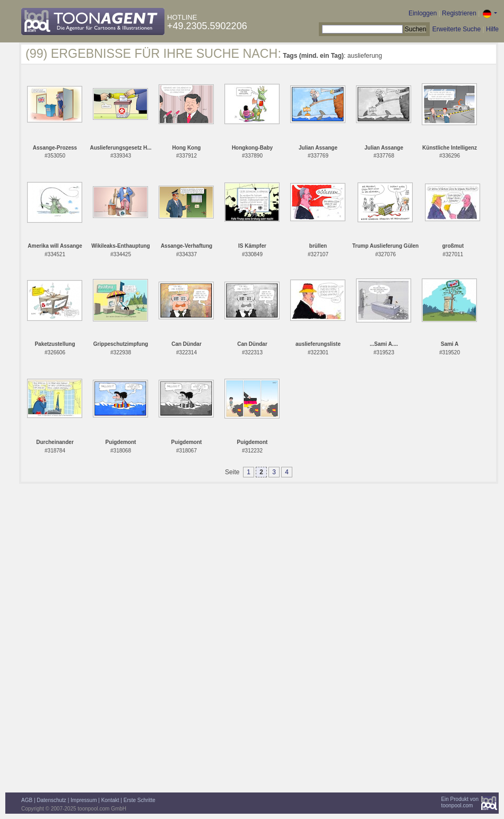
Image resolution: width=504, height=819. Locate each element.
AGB (27, 800)
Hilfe (492, 29)
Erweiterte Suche (457, 29)
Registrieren (459, 13)
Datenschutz (51, 800)
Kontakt (110, 800)
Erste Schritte (140, 800)
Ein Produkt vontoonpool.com (460, 802)
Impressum (84, 800)
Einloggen (423, 13)
